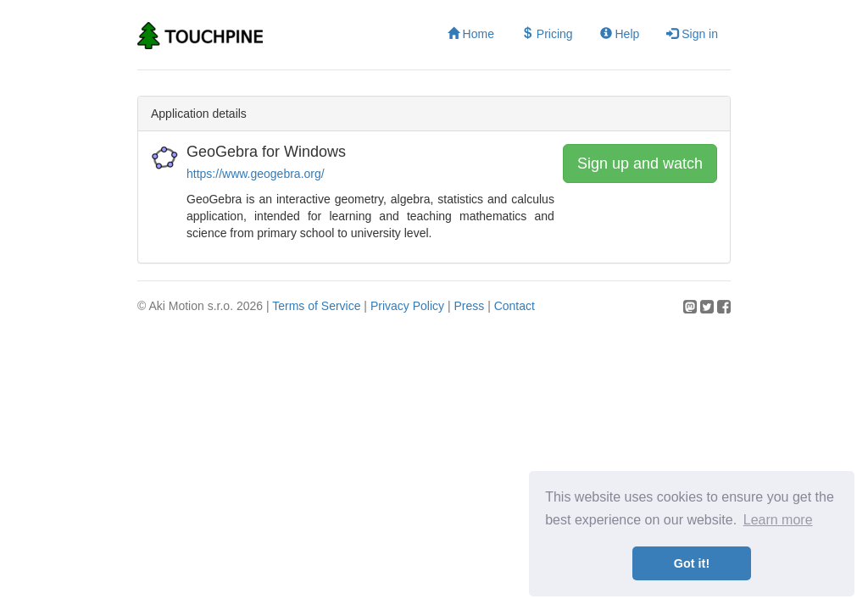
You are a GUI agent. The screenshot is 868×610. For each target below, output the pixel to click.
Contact (515, 306)
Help (620, 34)
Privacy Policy (407, 306)
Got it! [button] (692, 563)
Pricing (547, 34)
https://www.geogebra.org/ (256, 174)
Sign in (692, 34)
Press (469, 306)
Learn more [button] (778, 520)
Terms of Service (316, 306)
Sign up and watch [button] (640, 164)
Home (471, 34)
